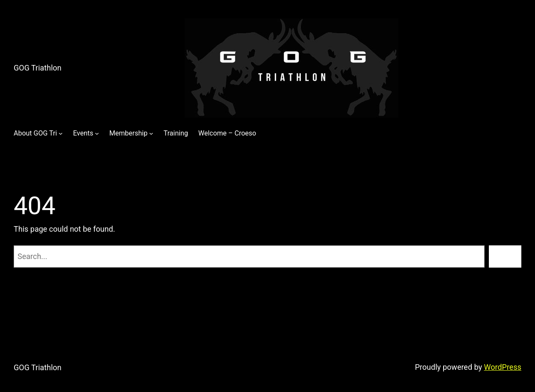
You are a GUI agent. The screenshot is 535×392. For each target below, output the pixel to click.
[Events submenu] (97, 133)
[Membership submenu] (151, 133)
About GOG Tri (35, 133)
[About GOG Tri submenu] (61, 133)
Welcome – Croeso (227, 133)
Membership (128, 133)
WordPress (503, 367)
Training (176, 133)
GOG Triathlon (38, 68)
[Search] (505, 256)
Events (83, 133)
